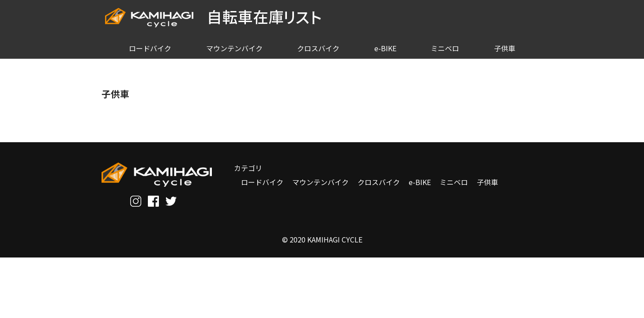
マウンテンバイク (320, 182)
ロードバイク (262, 182)
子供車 (487, 182)
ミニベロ (454, 182)
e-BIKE (420, 182)
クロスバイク (379, 182)
